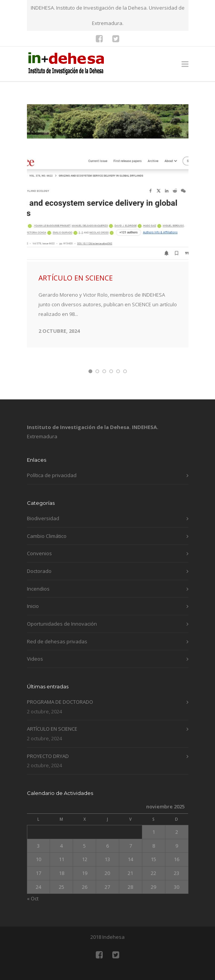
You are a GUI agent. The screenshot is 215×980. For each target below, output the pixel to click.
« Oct (33, 912)
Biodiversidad (43, 532)
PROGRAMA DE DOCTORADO (60, 716)
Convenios (39, 567)
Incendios (38, 602)
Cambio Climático (47, 549)
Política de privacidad (52, 489)
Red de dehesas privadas (57, 655)
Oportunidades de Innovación (62, 638)
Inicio (33, 620)
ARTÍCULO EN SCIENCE (76, 292)
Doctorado (39, 585)
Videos (35, 673)
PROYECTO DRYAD (48, 770)
